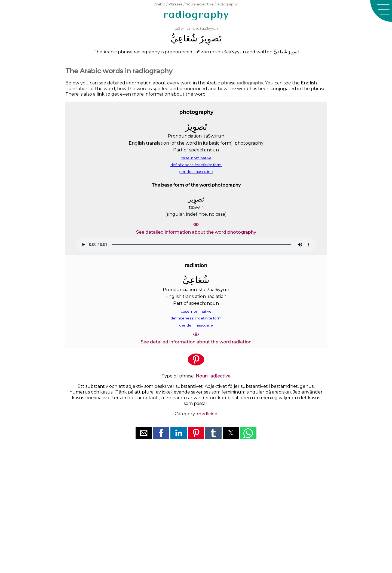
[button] (381, 11)
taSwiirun (183, 28)
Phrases (175, 4)
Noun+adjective (200, 4)
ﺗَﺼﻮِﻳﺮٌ (211, 38)
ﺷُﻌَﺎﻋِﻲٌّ (184, 38)
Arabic (160, 4)
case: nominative (196, 158)
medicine (207, 414)
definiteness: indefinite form (196, 165)
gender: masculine (196, 172)
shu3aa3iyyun (205, 28)
